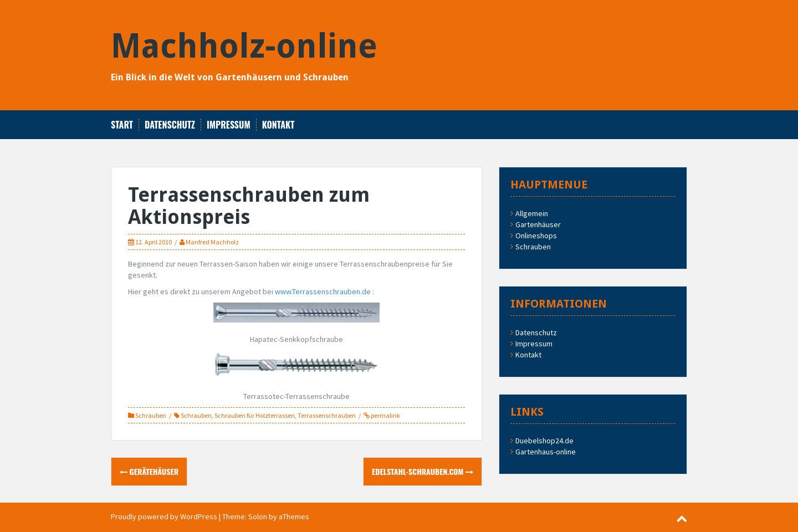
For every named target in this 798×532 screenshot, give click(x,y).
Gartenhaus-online (546, 452)
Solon (258, 516)
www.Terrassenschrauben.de (323, 291)
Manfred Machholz (212, 242)
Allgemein (532, 213)
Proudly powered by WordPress (164, 516)
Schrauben (151, 415)
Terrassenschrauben (327, 415)
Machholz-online (244, 46)
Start (122, 125)
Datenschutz (170, 125)
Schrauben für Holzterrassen (255, 415)
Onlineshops (536, 236)
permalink (385, 415)
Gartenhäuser (538, 224)
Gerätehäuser (149, 471)
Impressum (229, 125)
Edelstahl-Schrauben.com (423, 471)
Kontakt (278, 125)
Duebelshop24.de (544, 441)
